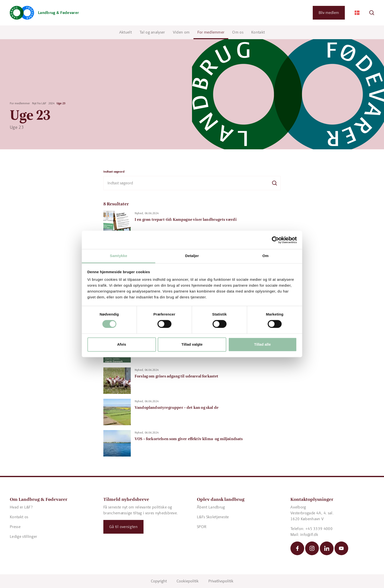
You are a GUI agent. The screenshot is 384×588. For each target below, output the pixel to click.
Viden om (181, 32)
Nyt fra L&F (39, 103)
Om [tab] (265, 256)
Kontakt (258, 32)
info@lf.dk (309, 535)
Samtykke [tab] (119, 256)
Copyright (159, 581)
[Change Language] (357, 13)
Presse (15, 527)
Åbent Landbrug (211, 507)
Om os (238, 32)
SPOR (202, 527)
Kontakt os (19, 517)
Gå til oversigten (123, 527)
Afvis (122, 344)
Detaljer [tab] (192, 256)
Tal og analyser (152, 32)
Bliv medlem (329, 13)
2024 (51, 103)
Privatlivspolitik (221, 581)
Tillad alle (262, 344)
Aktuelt (126, 32)
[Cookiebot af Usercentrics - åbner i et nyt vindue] (275, 240)
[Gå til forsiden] (44, 13)
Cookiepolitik (188, 581)
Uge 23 (61, 103)
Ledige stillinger (23, 536)
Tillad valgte (192, 344)
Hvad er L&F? (21, 507)
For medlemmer (211, 32)
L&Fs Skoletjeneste (213, 517)
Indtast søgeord (114, 172)
